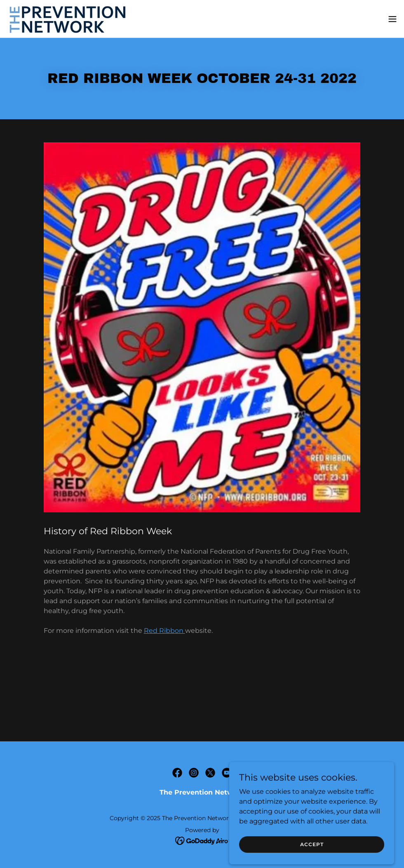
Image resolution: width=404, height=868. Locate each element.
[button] (392, 19)
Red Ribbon (164, 631)
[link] (68, 19)
